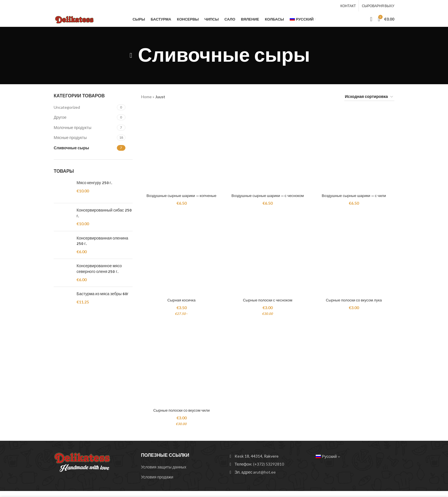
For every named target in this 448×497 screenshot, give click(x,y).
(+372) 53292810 (269, 470)
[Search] (371, 19)
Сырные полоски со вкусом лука (355, 305)
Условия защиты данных (164, 473)
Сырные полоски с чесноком (268, 305)
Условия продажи (157, 483)
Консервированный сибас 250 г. (104, 213)
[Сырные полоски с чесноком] (268, 260)
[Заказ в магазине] (369, 97)
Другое (60, 118)
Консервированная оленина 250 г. (102, 241)
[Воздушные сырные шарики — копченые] (181, 149)
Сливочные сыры (71, 148)
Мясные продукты (70, 138)
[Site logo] (76, 19)
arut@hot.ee (264, 478)
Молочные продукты (73, 128)
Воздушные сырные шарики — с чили (355, 194)
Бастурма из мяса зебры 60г (103, 294)
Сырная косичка (180, 305)
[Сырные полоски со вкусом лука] (355, 260)
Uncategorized (67, 107)
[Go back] (131, 56)
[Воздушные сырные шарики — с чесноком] (268, 149)
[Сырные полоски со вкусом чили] (181, 372)
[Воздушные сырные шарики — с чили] (355, 149)
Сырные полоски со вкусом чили (180, 416)
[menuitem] (303, 19)
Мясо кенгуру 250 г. (94, 183)
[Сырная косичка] (181, 260)
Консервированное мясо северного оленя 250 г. (99, 269)
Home (146, 97)
